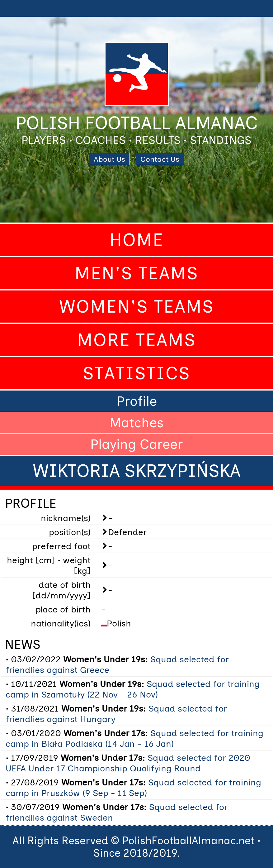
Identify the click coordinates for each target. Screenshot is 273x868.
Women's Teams (137, 307)
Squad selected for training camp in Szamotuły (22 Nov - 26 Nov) (133, 689)
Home (137, 240)
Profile (137, 401)
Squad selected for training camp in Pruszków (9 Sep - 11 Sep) (133, 788)
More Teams (137, 340)
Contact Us (160, 159)
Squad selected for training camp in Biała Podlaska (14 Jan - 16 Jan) (134, 738)
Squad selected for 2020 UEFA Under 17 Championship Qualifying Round (128, 763)
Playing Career (136, 444)
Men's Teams (137, 273)
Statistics (137, 373)
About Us (109, 159)
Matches (137, 423)
